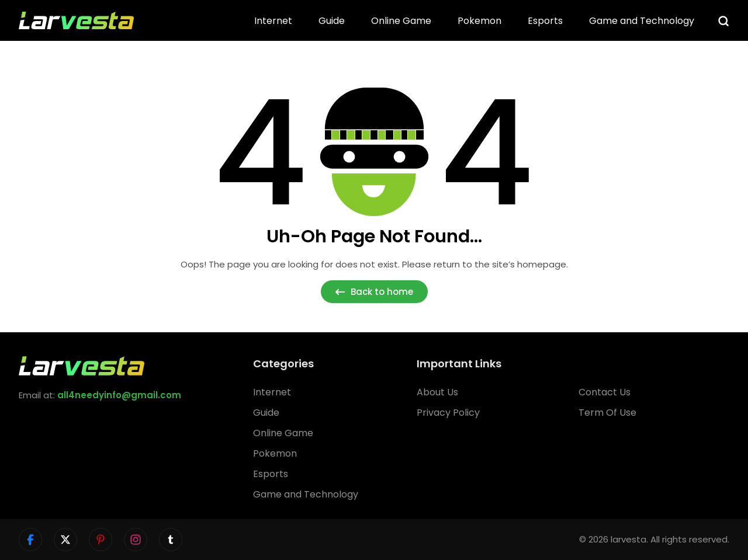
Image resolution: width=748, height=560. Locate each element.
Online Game (401, 21)
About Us (437, 392)
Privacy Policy (448, 413)
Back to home (374, 292)
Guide (332, 21)
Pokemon (479, 21)
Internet (273, 21)
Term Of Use (607, 413)
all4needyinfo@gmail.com (119, 395)
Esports (545, 21)
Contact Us (605, 392)
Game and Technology (642, 21)
